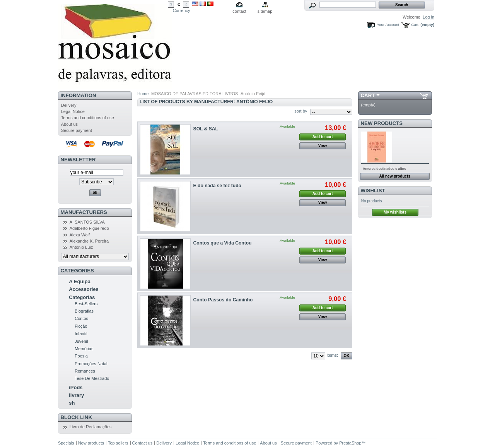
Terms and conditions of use (88, 118)
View (323, 146)
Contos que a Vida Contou (223, 243)
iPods (76, 387)
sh (72, 403)
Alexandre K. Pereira (89, 241)
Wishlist (373, 191)
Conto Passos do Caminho (223, 300)
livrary (76, 395)
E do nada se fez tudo (217, 186)
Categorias (82, 297)
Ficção (81, 326)
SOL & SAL (206, 129)
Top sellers (118, 443)
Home (143, 94)
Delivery (69, 105)
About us (69, 124)
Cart (368, 95)
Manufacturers (84, 212)
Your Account (388, 25)
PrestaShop (350, 443)
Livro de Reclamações (91, 427)
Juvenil (81, 341)
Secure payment (77, 130)
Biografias (84, 311)
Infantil (81, 333)
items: (332, 355)
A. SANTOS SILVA (87, 222)
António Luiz (81, 247)
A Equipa (80, 281)
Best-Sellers (86, 304)
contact (239, 11)
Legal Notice (73, 111)
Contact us (143, 443)
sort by (301, 111)
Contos (81, 318)
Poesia (81, 356)
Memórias (84, 349)
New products (382, 123)
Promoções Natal (91, 364)
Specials (66, 443)
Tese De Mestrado (92, 378)
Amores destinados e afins (384, 169)
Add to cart (323, 137)
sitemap (265, 11)
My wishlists (395, 212)
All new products (395, 176)
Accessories (84, 289)
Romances (85, 371)
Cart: (415, 25)
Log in (428, 17)
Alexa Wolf (80, 235)
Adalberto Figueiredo (89, 228)
